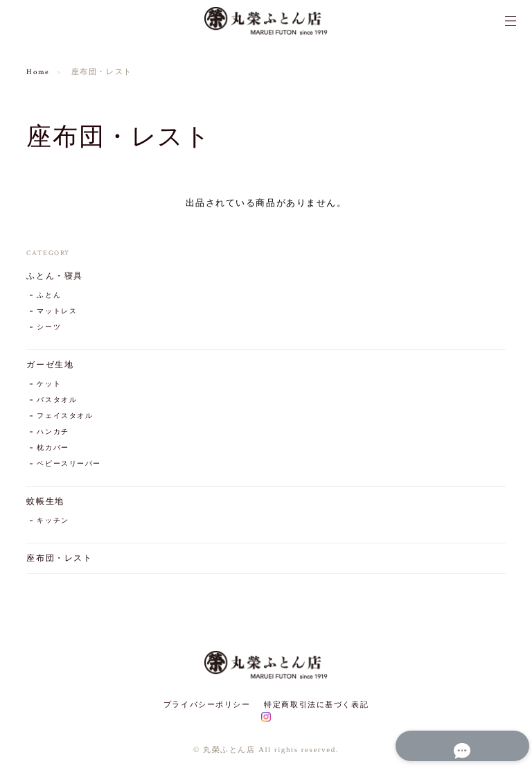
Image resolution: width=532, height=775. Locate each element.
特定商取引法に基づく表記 (316, 704)
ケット (49, 384)
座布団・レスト (59, 558)
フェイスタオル (65, 416)
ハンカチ (53, 432)
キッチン (53, 521)
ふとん (49, 296)
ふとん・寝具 (54, 276)
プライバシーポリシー (207, 704)
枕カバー (53, 448)
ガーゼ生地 (50, 365)
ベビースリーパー (69, 464)
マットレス (57, 312)
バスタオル (57, 400)
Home (38, 72)
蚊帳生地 (45, 502)
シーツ (49, 328)
